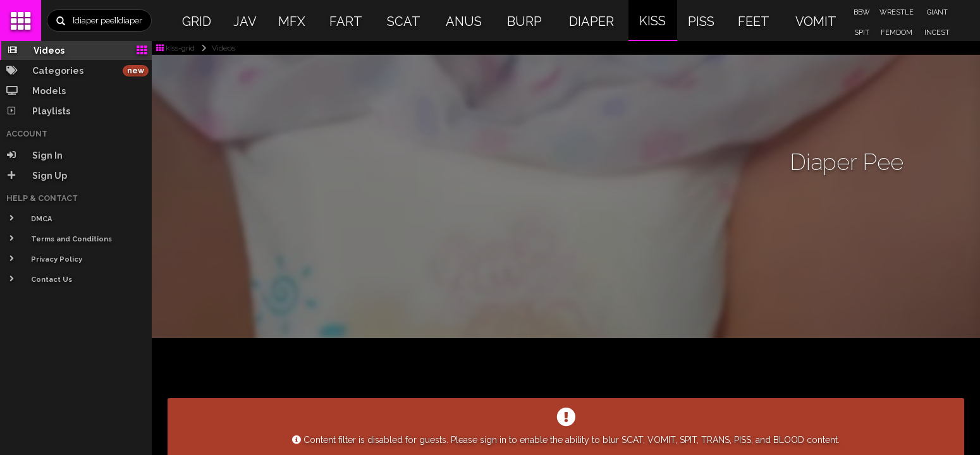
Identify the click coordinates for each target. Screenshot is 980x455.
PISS (701, 21)
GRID (197, 21)
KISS (652, 21)
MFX (292, 21)
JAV (245, 21)
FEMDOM (897, 33)
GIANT (937, 12)
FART (346, 21)
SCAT (404, 21)
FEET (754, 21)
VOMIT (816, 21)
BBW (862, 12)
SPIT (862, 33)
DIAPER (591, 21)
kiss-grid (175, 48)
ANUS (464, 21)
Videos (216, 48)
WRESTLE (897, 12)
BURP (524, 21)
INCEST (937, 33)
